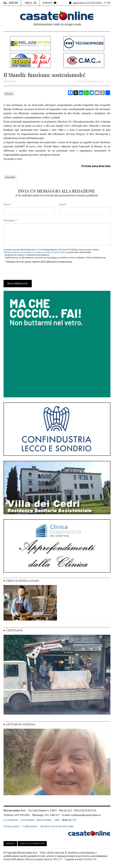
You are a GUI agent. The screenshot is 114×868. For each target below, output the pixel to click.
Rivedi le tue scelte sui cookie (57, 826)
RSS (57, 820)
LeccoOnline (27, 820)
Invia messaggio (18, 284)
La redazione (11, 820)
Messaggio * (10, 220)
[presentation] (26, 272)
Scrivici (10, 844)
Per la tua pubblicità (32, 844)
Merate (9, 94)
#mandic (10, 177)
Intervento (10, 81)
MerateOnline (44, 820)
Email (62, 204)
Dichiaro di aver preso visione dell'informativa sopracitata (39, 262)
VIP (74, 820)
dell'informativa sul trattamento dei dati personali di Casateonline (34, 252)
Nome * (8, 204)
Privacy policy (12, 826)
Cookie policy (30, 826)
